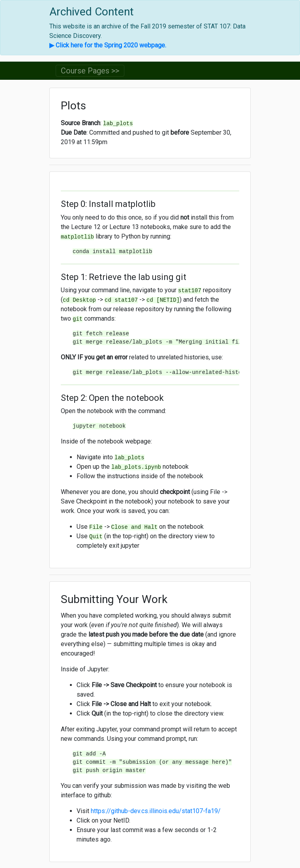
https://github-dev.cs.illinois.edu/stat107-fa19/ (156, 811)
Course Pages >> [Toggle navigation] (90, 71)
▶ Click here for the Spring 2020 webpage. (108, 45)
